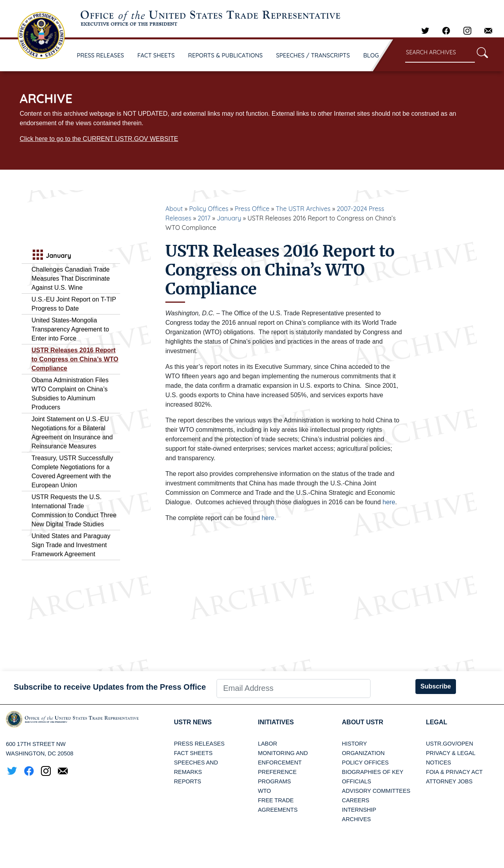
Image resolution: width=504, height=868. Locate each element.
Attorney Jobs (449, 781)
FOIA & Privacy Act (454, 772)
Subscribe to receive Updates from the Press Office (110, 687)
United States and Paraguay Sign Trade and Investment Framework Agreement (71, 545)
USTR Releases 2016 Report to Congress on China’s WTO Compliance (75, 359)
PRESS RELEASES (100, 55)
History (354, 744)
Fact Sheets (193, 753)
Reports (188, 781)
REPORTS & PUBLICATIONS (226, 55)
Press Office (252, 209)
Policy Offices (209, 209)
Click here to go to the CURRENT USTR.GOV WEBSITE (99, 139)
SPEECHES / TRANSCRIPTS (313, 55)
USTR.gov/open (450, 744)
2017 (204, 218)
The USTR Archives (303, 209)
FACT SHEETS (156, 55)
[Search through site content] (440, 53)
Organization (363, 753)
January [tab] (51, 256)
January (229, 218)
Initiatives (276, 722)
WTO (264, 791)
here (389, 502)
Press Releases (199, 744)
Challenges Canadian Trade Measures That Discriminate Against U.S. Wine (71, 279)
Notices (439, 763)
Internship (359, 810)
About (174, 209)
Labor (268, 744)
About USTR (362, 722)
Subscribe (436, 686)
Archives (356, 819)
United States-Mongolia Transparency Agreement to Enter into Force (70, 329)
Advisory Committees (376, 791)
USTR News (193, 722)
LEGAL (437, 722)
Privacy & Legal (451, 753)
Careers (356, 800)
